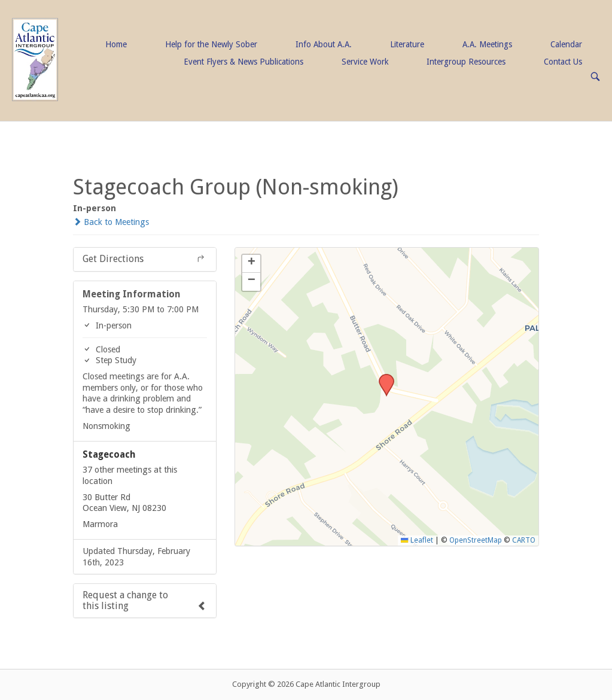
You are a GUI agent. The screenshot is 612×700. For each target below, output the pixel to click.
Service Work (365, 62)
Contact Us (563, 62)
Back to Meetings (111, 222)
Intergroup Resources (466, 62)
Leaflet (417, 540)
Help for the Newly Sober (211, 44)
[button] (382, 378)
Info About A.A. (324, 44)
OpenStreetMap (476, 540)
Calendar (566, 44)
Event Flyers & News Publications (243, 62)
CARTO (524, 540)
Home (116, 44)
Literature (407, 44)
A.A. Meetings (487, 44)
